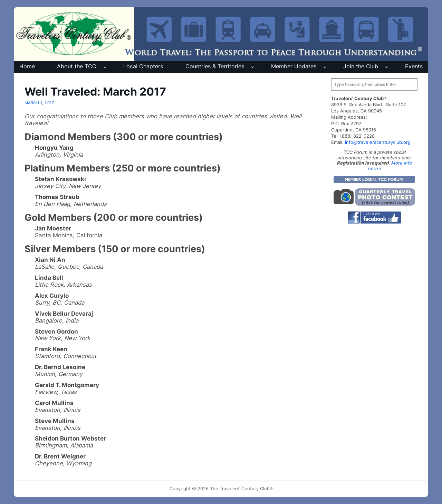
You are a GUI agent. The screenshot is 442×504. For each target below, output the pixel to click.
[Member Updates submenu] (325, 67)
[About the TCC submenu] (105, 67)
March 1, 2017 (39, 103)
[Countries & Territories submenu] (253, 67)
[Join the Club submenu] (387, 67)
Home (27, 66)
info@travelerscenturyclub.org (378, 142)
